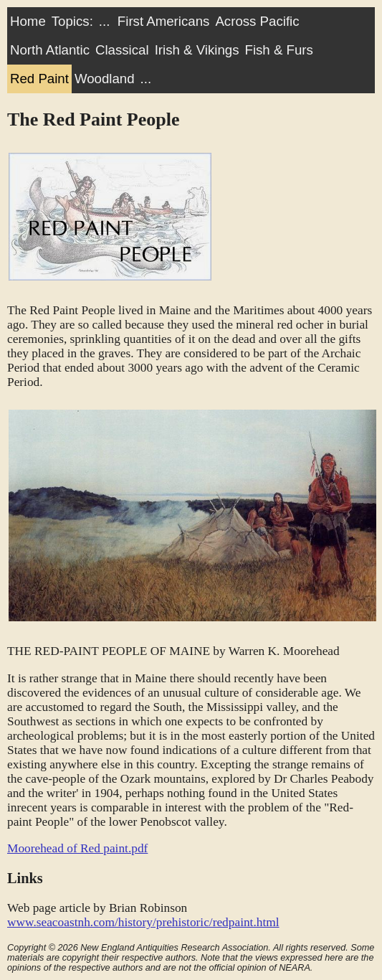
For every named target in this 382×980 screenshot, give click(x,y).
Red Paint (39, 79)
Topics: (72, 21)
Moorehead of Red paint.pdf (77, 848)
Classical (122, 50)
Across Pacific (257, 21)
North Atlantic (50, 50)
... (105, 21)
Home (28, 21)
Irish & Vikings (197, 50)
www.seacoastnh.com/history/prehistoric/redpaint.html (143, 922)
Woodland (105, 79)
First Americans (164, 21)
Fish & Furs (278, 50)
